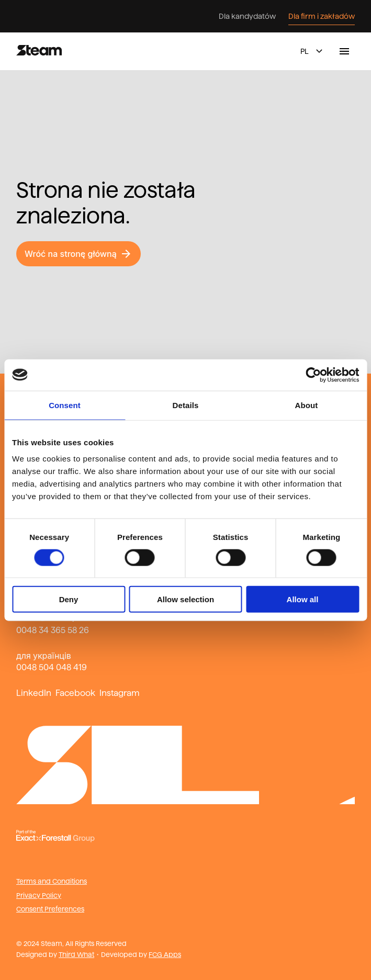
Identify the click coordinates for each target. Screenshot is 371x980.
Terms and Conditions (52, 881)
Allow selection (185, 599)
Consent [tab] (65, 405)
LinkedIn (34, 693)
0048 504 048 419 (52, 667)
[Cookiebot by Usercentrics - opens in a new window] (313, 375)
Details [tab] (186, 405)
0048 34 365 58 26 (53, 630)
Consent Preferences (50, 909)
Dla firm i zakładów (322, 16)
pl (313, 51)
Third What (76, 954)
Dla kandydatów (247, 16)
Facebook (75, 693)
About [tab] (307, 405)
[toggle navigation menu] (344, 51)
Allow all (303, 599)
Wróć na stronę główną (78, 254)
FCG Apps (165, 954)
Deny (69, 599)
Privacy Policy (39, 895)
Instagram (120, 693)
